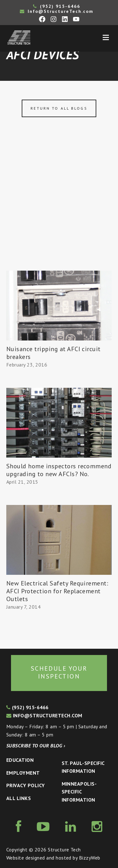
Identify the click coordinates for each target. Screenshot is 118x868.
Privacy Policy (26, 785)
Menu (106, 38)
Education (20, 760)
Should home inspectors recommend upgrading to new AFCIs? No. (59, 470)
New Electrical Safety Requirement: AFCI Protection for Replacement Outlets (57, 591)
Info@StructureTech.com (57, 11)
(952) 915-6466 (57, 6)
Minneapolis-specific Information (79, 792)
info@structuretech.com (44, 715)
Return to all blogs (59, 108)
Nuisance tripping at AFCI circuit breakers (53, 353)
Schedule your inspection (59, 673)
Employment (23, 773)
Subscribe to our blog (36, 746)
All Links (19, 798)
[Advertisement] (59, 209)
